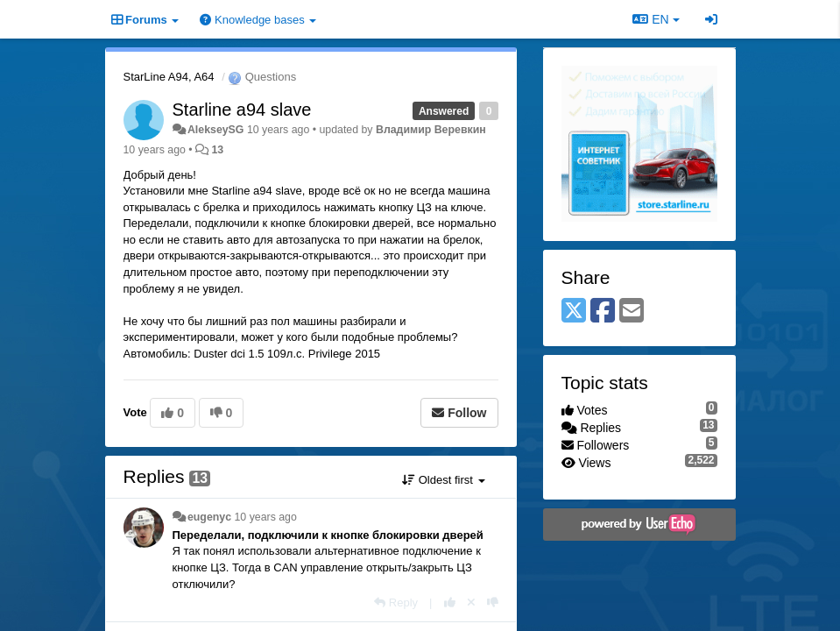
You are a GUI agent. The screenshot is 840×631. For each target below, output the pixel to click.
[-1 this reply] (493, 603)
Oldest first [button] (443, 480)
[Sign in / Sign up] (711, 19)
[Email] (632, 312)
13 (218, 150)
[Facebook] (603, 312)
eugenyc (209, 517)
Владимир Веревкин (431, 130)
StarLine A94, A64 (169, 77)
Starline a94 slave (242, 110)
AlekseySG (216, 130)
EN (656, 19)
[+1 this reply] (450, 603)
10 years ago (265, 517)
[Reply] (396, 603)
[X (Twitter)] (574, 312)
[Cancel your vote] (471, 603)
